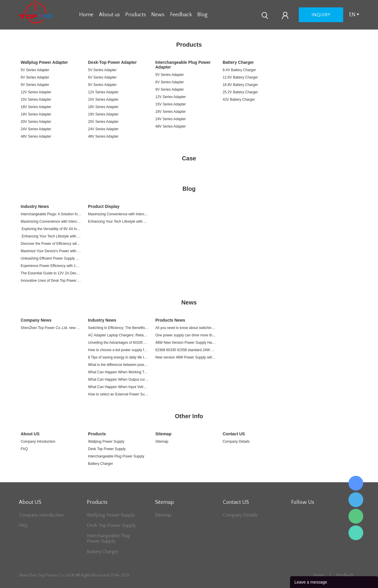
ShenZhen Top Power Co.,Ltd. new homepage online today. (51, 328)
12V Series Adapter (36, 92)
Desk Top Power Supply (107, 449)
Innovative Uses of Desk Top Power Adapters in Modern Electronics (51, 281)
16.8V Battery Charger (240, 85)
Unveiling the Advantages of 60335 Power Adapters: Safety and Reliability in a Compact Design (118, 343)
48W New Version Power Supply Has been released (186, 343)
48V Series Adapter (36, 136)
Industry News (35, 206)
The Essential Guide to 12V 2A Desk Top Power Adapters (51, 273)
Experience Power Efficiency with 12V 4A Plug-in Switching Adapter (51, 266)
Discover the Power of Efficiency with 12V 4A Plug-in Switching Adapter (51, 244)
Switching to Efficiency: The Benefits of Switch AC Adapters (118, 328)
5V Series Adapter (35, 70)
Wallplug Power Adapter (44, 62)
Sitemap (163, 434)
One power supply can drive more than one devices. (186, 335)
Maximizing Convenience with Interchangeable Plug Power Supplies (51, 221)
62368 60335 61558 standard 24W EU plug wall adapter (186, 350)
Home (86, 15)
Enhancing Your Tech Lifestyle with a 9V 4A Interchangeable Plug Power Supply (51, 236)
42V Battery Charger (239, 100)
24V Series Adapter (36, 129)
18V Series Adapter (36, 107)
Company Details (236, 442)
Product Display (104, 206)
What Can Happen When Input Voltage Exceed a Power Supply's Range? (118, 387)
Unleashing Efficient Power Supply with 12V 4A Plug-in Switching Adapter (51, 258)
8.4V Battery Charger (239, 70)
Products (136, 15)
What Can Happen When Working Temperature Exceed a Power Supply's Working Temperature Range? (118, 372)
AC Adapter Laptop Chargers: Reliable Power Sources (118, 335)
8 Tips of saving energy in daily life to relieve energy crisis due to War (118, 357)
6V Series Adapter (35, 77)
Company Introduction (38, 442)
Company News (36, 320)
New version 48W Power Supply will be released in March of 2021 (186, 357)
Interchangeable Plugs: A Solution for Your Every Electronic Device (51, 214)
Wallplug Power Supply (106, 442)
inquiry (321, 15)
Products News (170, 320)
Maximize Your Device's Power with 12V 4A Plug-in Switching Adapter (51, 251)
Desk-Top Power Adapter (112, 62)
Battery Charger (238, 62)
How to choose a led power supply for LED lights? (118, 350)
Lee (356, 533)
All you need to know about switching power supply (186, 328)
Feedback (181, 15)
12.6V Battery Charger (240, 77)
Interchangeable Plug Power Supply (116, 456)
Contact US (234, 434)
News (158, 15)
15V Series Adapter (36, 100)
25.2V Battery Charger (240, 92)
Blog (202, 15)
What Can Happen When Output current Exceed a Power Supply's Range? (118, 379)
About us (109, 15)
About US (30, 434)
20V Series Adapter (36, 122)
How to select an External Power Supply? (118, 394)
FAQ (24, 449)
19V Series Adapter (36, 114)
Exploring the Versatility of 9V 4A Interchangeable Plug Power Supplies (51, 229)
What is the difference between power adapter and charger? (118, 365)
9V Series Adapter (35, 85)
